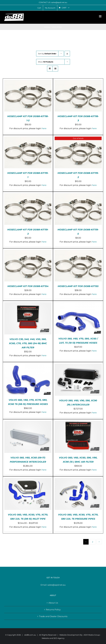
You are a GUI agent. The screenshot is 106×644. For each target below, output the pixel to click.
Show (46, 62)
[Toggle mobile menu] (100, 16)
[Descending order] (67, 54)
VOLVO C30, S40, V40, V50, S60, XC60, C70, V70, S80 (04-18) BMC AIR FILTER (28, 343)
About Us (53, 603)
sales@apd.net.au (57, 585)
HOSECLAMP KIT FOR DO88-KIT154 (28, 286)
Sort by (47, 54)
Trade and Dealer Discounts (53, 616)
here (44, 128)
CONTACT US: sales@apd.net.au (53, 2)
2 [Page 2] (93, 542)
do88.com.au (30, 635)
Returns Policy (53, 610)
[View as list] (55, 69)
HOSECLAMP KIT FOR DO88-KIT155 (78, 286)
